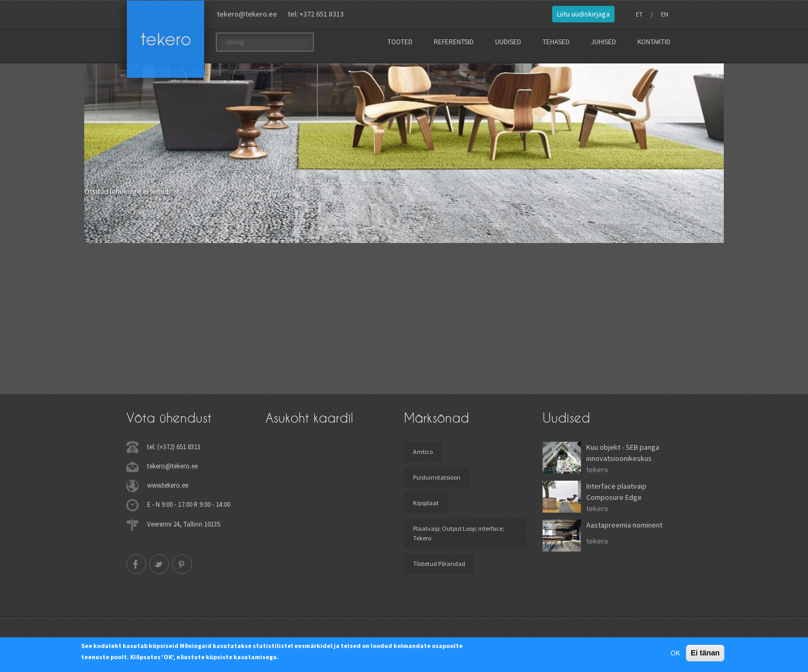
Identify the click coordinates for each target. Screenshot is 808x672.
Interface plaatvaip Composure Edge (616, 492)
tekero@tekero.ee (247, 14)
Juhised (604, 42)
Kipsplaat (426, 503)
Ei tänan (705, 653)
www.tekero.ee (168, 485)
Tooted (400, 42)
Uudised (508, 42)
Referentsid (454, 42)
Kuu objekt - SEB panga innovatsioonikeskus (623, 453)
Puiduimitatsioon (437, 477)
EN (665, 14)
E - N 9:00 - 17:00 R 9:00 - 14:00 (189, 504)
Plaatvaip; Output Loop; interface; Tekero (459, 533)
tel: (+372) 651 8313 (174, 447)
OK (675, 653)
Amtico (423, 452)
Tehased (556, 42)
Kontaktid (654, 42)
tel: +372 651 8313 (316, 14)
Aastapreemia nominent (624, 525)
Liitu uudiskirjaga (583, 14)
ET (639, 14)
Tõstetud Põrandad (439, 564)
